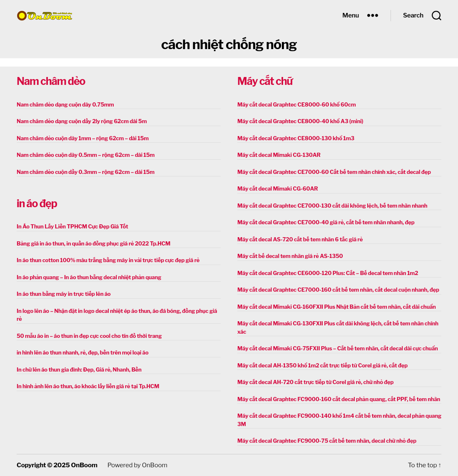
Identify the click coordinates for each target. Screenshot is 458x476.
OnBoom (84, 465)
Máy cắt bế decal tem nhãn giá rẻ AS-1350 (290, 256)
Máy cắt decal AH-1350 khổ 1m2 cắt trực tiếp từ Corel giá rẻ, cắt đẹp (322, 365)
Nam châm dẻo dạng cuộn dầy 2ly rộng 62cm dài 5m (82, 121)
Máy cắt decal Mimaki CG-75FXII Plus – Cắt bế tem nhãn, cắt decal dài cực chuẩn (338, 348)
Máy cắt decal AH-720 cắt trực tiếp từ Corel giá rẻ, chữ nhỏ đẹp (315, 382)
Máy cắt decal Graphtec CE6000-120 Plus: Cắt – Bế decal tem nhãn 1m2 (328, 273)
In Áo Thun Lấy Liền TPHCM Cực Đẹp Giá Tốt (72, 226)
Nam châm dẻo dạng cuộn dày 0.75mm (65, 104)
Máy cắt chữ (265, 81)
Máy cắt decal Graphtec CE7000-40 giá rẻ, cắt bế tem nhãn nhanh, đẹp (326, 222)
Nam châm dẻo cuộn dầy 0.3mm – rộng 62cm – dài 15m (86, 172)
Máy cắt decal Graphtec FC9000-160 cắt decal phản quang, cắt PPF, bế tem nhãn (339, 399)
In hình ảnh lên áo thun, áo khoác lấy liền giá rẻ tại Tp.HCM (88, 386)
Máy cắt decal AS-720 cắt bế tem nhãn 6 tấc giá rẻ (300, 239)
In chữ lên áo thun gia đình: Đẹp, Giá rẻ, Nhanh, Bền (79, 369)
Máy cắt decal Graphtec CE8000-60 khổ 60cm (296, 104)
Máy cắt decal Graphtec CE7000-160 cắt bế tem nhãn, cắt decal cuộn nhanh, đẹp (338, 290)
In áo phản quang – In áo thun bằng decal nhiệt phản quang (89, 277)
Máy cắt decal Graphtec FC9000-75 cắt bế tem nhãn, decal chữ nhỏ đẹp (327, 441)
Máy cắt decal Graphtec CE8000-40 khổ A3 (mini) (300, 121)
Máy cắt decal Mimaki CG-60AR (278, 188)
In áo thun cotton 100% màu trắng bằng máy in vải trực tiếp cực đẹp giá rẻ (108, 260)
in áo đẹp (37, 203)
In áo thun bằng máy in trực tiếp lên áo (64, 294)
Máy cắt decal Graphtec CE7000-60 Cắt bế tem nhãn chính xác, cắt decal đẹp (334, 172)
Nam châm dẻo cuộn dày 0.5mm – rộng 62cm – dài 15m (86, 155)
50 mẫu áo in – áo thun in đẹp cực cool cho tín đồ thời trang (89, 336)
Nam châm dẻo (51, 81)
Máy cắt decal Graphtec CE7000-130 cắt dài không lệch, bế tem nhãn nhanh (332, 206)
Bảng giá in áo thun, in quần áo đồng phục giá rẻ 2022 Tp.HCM (93, 243)
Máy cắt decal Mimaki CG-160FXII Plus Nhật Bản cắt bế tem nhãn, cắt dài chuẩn (337, 307)
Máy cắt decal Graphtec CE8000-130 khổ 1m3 (296, 138)
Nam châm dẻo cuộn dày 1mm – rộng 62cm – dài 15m (83, 138)
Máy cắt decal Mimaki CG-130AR (279, 155)
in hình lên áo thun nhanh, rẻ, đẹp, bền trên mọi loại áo (82, 352)
